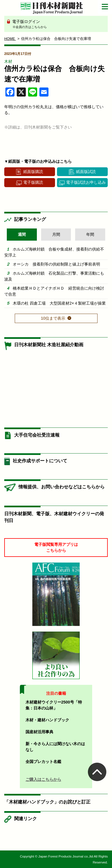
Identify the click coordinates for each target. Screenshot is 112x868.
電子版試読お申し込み (86, 182)
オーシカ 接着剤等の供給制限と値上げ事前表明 (56, 264)
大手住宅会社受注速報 (37, 435)
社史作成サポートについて (40, 461)
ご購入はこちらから (43, 779)
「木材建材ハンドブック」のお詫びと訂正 (47, 802)
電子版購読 (33, 182)
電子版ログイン (58, 24)
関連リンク (26, 819)
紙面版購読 (33, 172)
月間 (56, 234)
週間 (22, 234)
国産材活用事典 (39, 732)
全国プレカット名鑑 (43, 762)
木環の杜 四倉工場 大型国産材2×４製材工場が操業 (59, 303)
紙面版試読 (86, 172)
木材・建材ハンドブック (47, 720)
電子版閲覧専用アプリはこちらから (56, 547)
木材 (8, 61)
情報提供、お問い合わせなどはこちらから (62, 487)
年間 (90, 234)
